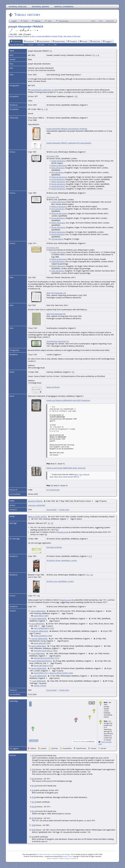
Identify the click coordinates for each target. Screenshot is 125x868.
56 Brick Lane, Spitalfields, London (60, 581)
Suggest (107, 41)
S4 (34, 790)
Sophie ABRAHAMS (39, 618)
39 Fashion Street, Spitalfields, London (62, 560)
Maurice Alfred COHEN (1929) (61, 673)
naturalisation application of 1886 (44, 90)
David (65, 477)
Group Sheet (51, 510)
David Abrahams (58, 186)
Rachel (71, 477)
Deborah (86, 475)
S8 (34, 825)
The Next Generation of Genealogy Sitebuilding (53, 854)
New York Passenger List (56, 293)
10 (51, 523)
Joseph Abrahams (58, 161)
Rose (61, 477)
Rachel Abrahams (58, 189)
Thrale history (27, 15)
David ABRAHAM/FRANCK (41, 661)
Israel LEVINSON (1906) (43, 636)
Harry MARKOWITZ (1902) (44, 628)
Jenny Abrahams (58, 209)
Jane (81, 475)
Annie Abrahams (58, 179)
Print (101, 21)
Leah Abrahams (58, 271)
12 (88, 575)
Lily (78, 477)
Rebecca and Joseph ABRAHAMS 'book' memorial (66, 468)
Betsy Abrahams (58, 168)
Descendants (43, 41)
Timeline (72, 41)
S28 (34, 797)
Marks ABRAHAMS (39, 646)
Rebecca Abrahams (59, 165)
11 (90, 556)
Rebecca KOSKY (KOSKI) (37, 517)
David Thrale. (67, 856)
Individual (16, 41)
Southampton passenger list (58, 341)
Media (38, 21)
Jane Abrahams (57, 172)
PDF (55, 45)
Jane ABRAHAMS (38, 624)
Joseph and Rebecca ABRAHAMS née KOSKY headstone (68, 400)
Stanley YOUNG (40, 686)
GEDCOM (95, 41)
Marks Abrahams (58, 182)
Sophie (61, 532)
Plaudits (55, 859)
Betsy (77, 475)
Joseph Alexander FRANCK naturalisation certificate (67, 129)
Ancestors (29, 41)
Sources (31, 45)
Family (84, 41)
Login (14, 21)
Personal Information (17, 45)
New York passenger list (56, 314)
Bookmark (110, 21)
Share (93, 21)
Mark (56, 477)
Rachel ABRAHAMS (39, 668)
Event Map (41, 45)
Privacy (67, 859)
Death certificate (53, 387)
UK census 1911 (53, 248)
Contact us (74, 859)
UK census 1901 (53, 197)
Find (25, 21)
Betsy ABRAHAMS (38, 611)
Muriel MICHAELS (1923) (43, 666)
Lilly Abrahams (57, 239)
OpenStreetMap (80, 742)
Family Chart (64, 510)
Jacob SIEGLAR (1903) (42, 643)
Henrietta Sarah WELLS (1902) (46, 651)
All (49, 45)
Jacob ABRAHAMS (39, 676)
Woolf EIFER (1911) (41, 673)
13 (91, 575)
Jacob (66, 532)
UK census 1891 (53, 156)
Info (50, 21)
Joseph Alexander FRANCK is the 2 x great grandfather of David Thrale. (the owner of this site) (44, 36)
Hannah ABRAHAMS (39, 639)
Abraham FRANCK (35, 501)
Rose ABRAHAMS (38, 653)
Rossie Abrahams (58, 184)
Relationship (59, 41)
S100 (35, 755)
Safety (61, 859)
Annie (52, 477)
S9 (34, 769)
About (49, 859)
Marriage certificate (54, 547)
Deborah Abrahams (59, 177)
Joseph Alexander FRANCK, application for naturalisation (69, 143)
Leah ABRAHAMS (39, 681)
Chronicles (63, 21)
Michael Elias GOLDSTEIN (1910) (47, 658)
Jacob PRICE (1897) (41, 616)
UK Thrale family (53, 490)
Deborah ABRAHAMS (40, 631)
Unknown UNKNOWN (37, 505)
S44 (34, 779)
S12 (34, 802)
